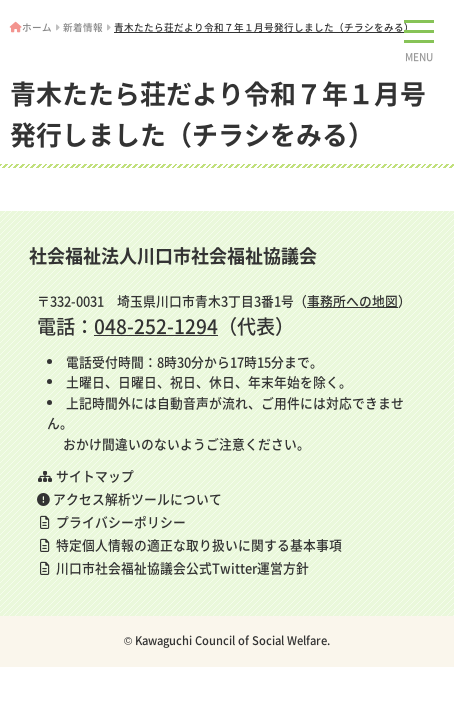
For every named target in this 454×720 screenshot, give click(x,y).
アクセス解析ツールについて (129, 498)
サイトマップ (85, 475)
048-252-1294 (156, 326)
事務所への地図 (352, 300)
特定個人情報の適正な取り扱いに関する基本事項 (189, 544)
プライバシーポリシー (111, 521)
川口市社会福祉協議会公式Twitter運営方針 (173, 567)
